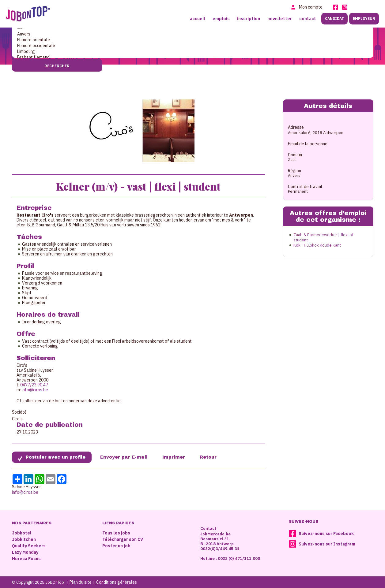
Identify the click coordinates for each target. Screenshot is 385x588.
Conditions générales (117, 582)
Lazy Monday (25, 552)
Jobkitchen (24, 539)
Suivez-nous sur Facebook (326, 534)
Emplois (221, 19)
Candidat (334, 19)
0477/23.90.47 (34, 385)
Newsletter (280, 19)
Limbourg (193, 52)
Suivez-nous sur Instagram (327, 544)
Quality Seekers (29, 546)
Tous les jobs (116, 533)
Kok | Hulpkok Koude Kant (317, 245)
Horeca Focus (26, 559)
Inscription (249, 19)
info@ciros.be (35, 390)
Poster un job (116, 546)
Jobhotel (22, 533)
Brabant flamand (193, 57)
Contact (308, 19)
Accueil (198, 19)
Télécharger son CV (123, 539)
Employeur (364, 19)
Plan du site (81, 582)
